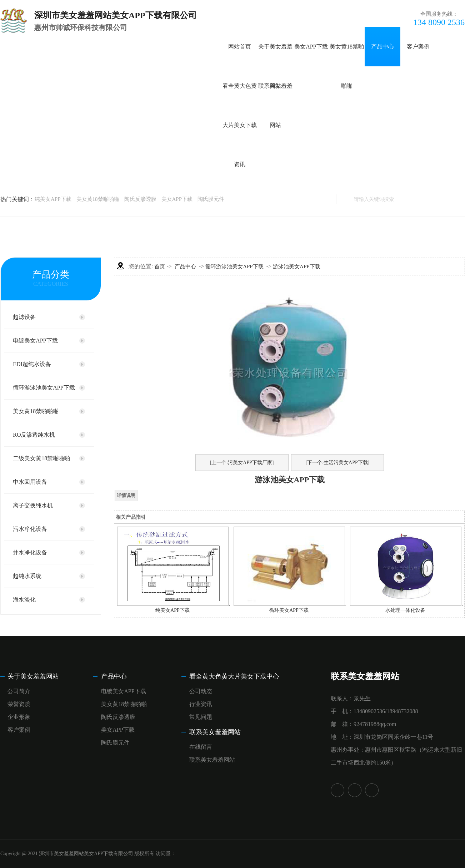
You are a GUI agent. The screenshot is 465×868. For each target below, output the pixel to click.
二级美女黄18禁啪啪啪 (41, 458)
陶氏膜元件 (211, 199)
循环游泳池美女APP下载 (44, 388)
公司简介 (19, 691)
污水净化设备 (30, 529)
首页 (160, 267)
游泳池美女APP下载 (297, 267)
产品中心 (382, 47)
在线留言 (201, 747)
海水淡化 (24, 600)
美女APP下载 (311, 47)
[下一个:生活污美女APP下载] (338, 463)
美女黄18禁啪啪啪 (98, 199)
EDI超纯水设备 (32, 364)
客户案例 (418, 47)
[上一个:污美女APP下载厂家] (242, 463)
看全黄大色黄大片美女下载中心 (234, 676)
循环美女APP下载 (289, 610)
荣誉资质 (19, 704)
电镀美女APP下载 (35, 341)
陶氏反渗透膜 (140, 199)
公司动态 (201, 691)
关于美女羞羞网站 (33, 676)
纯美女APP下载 (53, 199)
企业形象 (19, 717)
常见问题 (201, 717)
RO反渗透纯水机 (34, 435)
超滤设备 (24, 317)
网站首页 (240, 47)
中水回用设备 (30, 482)
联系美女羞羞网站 (215, 732)
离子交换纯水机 (33, 505)
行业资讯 (201, 704)
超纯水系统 (27, 576)
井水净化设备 (30, 552)
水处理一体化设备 (405, 610)
